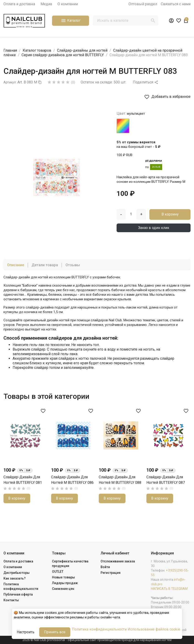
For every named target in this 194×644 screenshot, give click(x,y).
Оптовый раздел (143, 4)
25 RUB (156, 167)
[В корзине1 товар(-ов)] (186, 21)
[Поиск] (125, 21)
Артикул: (10, 82)
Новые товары (63, 577)
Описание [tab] (16, 265)
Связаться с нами (176, 4)
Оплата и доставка (19, 4)
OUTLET (58, 572)
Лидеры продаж (65, 583)
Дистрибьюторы (16, 573)
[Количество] (131, 214)
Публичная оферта (18, 594)
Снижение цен (63, 589)
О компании (68, 4)
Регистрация (111, 573)
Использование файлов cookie (154, 629)
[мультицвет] (123, 126)
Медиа (46, 4)
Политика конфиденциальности (99, 629)
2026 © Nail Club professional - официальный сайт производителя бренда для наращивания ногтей (97, 640)
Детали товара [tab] (45, 265)
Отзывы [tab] (73, 265)
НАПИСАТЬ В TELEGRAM (169, 589)
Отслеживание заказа (118, 561)
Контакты (11, 600)
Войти (105, 567)
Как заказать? (15, 578)
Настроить (26, 632)
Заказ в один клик (154, 228)
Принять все (55, 632)
